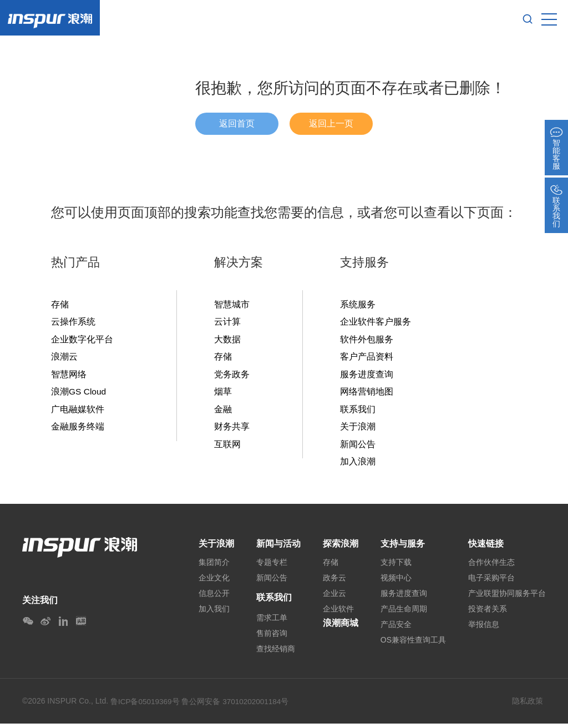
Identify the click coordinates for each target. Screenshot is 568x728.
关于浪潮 (358, 429)
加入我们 (214, 613)
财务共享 (232, 429)
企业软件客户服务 (376, 322)
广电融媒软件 (78, 411)
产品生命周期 (404, 613)
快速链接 (486, 546)
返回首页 (237, 123)
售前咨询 (272, 638)
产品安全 (396, 629)
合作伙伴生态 (491, 567)
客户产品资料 (367, 358)
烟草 (223, 393)
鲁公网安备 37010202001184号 (238, 706)
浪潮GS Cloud (79, 393)
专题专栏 (272, 567)
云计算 (227, 322)
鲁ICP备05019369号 (146, 706)
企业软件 (338, 613)
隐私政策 (528, 705)
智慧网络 (69, 376)
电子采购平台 (491, 582)
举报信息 (484, 629)
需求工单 (272, 622)
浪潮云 (64, 358)
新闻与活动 (278, 546)
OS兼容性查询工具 (413, 644)
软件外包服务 (367, 340)
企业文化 (214, 582)
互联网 (227, 447)
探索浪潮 (341, 546)
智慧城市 (232, 305)
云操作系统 (73, 322)
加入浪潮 (358, 464)
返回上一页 (331, 123)
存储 (60, 305)
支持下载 (396, 567)
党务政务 (232, 376)
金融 (223, 411)
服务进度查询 (367, 376)
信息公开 (214, 598)
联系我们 (358, 411)
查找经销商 (276, 653)
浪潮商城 (341, 627)
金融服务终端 (78, 429)
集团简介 (214, 567)
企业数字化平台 (82, 340)
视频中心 (396, 582)
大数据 (227, 340)
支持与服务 (403, 546)
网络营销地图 (367, 393)
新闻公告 (358, 447)
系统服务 (358, 305)
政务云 (334, 582)
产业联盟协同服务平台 (507, 598)
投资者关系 (488, 613)
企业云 (334, 598)
